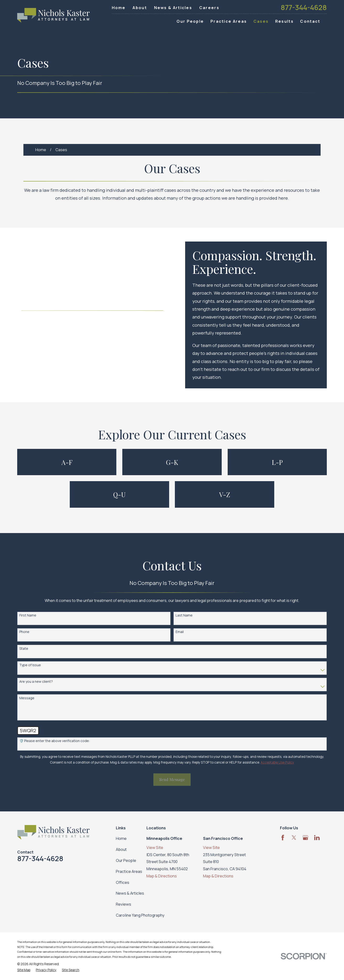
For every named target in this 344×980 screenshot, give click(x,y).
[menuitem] (24, 970)
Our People (126, 860)
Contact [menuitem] (310, 21)
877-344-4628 (304, 8)
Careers (209, 8)
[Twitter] (294, 838)
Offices (123, 882)
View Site (155, 847)
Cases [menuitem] (261, 21)
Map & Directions (162, 876)
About (140, 8)
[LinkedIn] (317, 838)
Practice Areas (129, 871)
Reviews (124, 904)
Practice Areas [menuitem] (229, 21)
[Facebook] (283, 838)
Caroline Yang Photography (140, 915)
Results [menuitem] (284, 21)
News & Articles (173, 8)
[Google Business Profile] (305, 838)
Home (119, 8)
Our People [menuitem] (190, 21)
